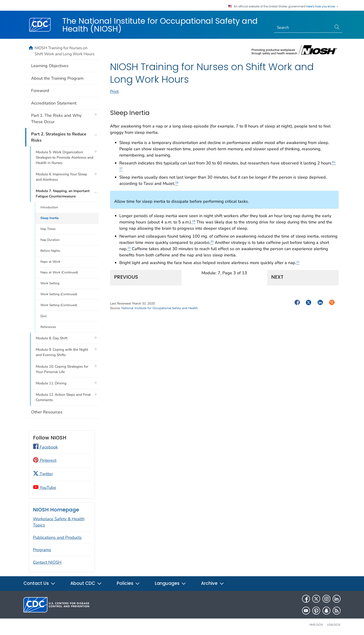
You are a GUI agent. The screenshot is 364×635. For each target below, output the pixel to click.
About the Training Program (57, 78)
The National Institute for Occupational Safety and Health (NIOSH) (160, 25)
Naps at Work (50, 262)
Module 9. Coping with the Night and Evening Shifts (62, 352)
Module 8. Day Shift (52, 338)
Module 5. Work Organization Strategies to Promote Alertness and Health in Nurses (65, 157)
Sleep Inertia (49, 218)
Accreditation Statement (54, 103)
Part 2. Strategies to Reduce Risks (59, 137)
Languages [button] (171, 583)
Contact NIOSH (47, 562)
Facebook (45, 447)
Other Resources (47, 412)
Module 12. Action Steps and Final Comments (63, 397)
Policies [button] (128, 583)
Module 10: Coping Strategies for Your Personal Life (62, 369)
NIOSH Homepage (56, 510)
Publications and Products (57, 537)
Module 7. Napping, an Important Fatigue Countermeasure (63, 194)
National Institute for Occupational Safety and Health (160, 308)
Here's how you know (322, 7)
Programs (42, 550)
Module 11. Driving (51, 383)
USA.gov (334, 625)
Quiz (44, 316)
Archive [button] (213, 583)
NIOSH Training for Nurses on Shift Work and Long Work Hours (65, 51)
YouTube (45, 488)
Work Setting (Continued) (59, 294)
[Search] (303, 28)
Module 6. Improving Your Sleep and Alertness (61, 177)
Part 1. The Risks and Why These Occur (56, 119)
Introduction (49, 207)
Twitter (43, 474)
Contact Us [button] (39, 583)
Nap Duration (50, 240)
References (48, 327)
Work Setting (50, 283)
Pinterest (45, 460)
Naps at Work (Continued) (59, 272)
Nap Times (48, 229)
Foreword (40, 91)
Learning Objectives (50, 66)
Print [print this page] (114, 92)
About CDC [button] (86, 583)
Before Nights (50, 251)
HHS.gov (316, 625)
